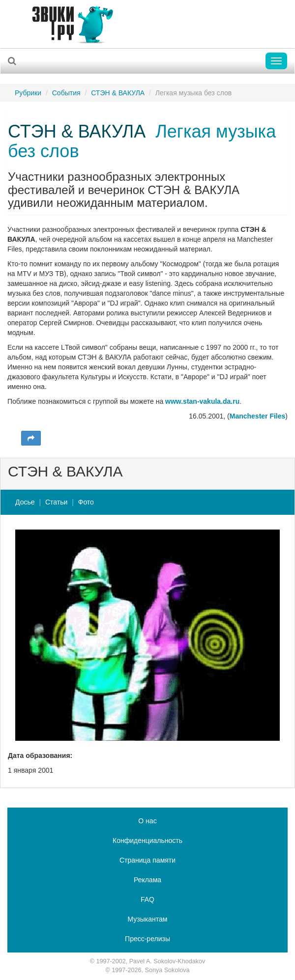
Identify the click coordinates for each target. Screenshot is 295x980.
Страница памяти (147, 860)
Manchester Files (258, 416)
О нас (147, 821)
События (66, 93)
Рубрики (28, 93)
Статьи (56, 502)
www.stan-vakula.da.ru (202, 401)
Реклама (147, 880)
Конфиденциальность (147, 840)
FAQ (147, 899)
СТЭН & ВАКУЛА (118, 93)
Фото (86, 502)
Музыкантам (148, 919)
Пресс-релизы (147, 939)
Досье (25, 502)
